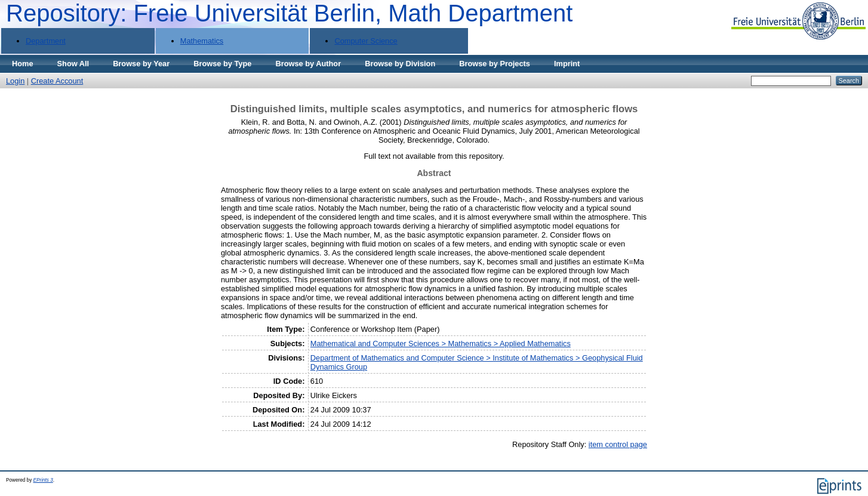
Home (23, 64)
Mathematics (202, 41)
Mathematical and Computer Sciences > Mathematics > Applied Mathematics (441, 343)
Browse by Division (400, 64)
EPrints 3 (43, 480)
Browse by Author (308, 64)
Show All (73, 64)
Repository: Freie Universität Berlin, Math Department (289, 13)
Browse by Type (222, 64)
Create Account (57, 81)
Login (15, 81)
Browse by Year (141, 64)
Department (46, 41)
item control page (618, 444)
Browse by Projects (495, 64)
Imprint (567, 64)
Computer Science (366, 41)
